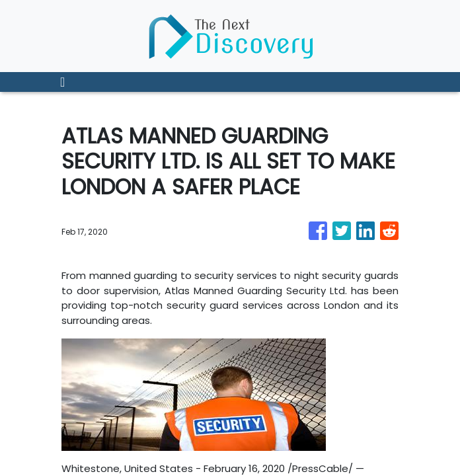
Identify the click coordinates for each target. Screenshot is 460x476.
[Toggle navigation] (62, 82)
